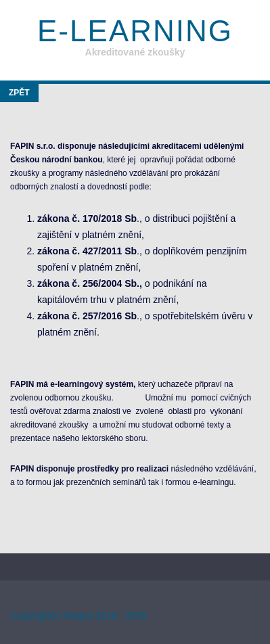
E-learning (135, 31)
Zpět (19, 93)
